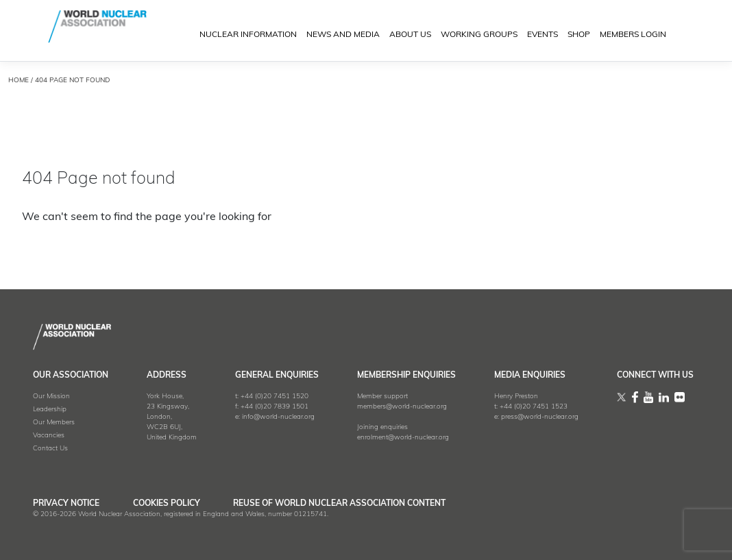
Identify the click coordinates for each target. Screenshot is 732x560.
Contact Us (50, 449)
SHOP (579, 36)
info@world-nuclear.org (278, 417)
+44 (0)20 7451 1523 (534, 407)
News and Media (343, 36)
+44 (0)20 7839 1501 (274, 407)
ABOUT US (410, 36)
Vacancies (49, 436)
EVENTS (542, 36)
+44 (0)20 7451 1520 (274, 397)
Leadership (50, 410)
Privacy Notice (66, 504)
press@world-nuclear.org (540, 417)
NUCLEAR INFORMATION (248, 36)
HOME (19, 81)
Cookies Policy (169, 504)
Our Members (54, 423)
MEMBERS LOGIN (633, 36)
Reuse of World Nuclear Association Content (345, 504)
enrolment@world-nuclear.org (403, 438)
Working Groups (479, 36)
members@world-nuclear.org (402, 407)
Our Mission (51, 397)
